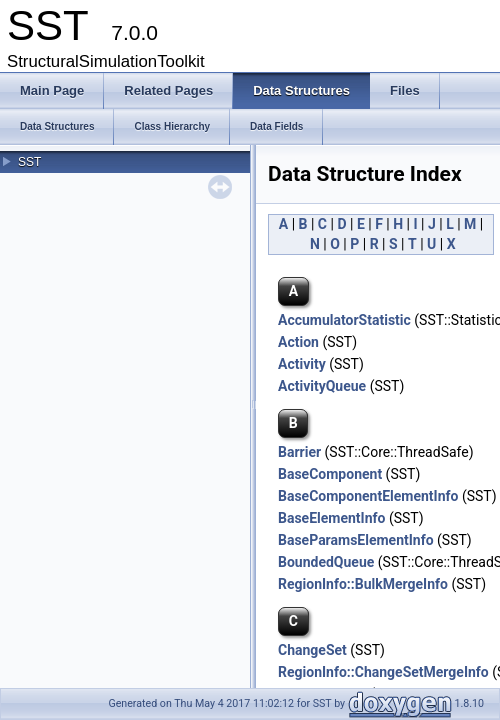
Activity (302, 364)
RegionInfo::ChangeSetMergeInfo (383, 672)
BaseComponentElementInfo (368, 496)
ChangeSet (312, 650)
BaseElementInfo (331, 518)
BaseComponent (330, 474)
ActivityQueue (322, 386)
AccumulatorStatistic (344, 320)
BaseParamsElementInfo (356, 540)
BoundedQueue (326, 562)
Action (298, 342)
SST (29, 162)
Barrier (299, 452)
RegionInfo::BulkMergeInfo (363, 584)
